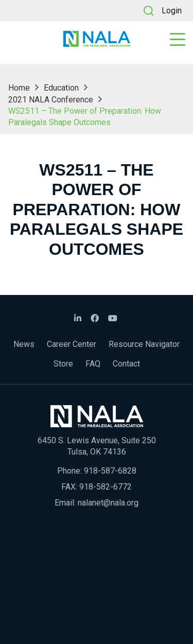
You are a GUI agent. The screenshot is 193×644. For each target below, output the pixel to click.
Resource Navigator (144, 344)
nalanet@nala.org (108, 503)
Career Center (72, 344)
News (24, 344)
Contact (126, 364)
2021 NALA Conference (51, 100)
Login (172, 11)
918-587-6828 (110, 471)
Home (19, 88)
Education (61, 88)
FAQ (93, 364)
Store (63, 364)
